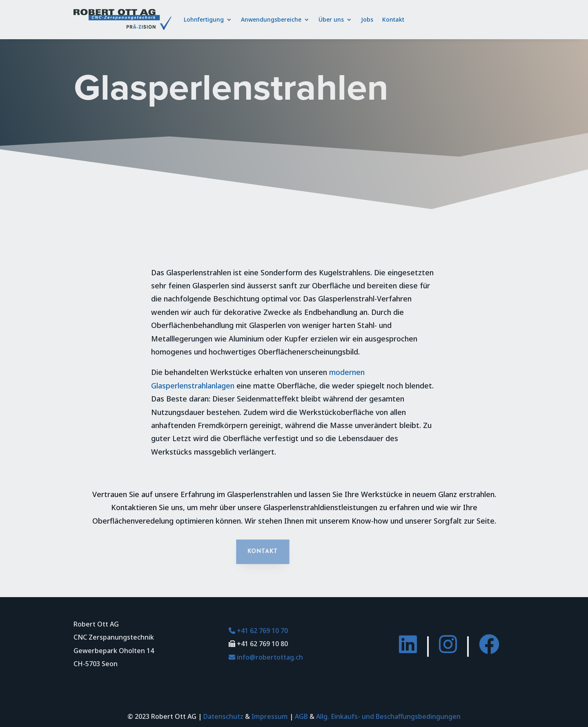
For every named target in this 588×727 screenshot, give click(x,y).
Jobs (367, 19)
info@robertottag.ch (266, 657)
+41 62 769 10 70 (258, 631)
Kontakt (393, 19)
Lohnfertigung (204, 19)
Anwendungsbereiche (271, 19)
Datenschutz (223, 716)
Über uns (331, 19)
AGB (301, 716)
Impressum (270, 716)
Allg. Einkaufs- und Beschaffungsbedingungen (388, 716)
